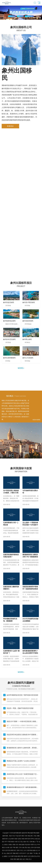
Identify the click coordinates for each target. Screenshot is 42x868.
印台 (14, 836)
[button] (17, 18)
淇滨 (3, 842)
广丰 (34, 853)
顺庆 (17, 848)
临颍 (34, 850)
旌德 (39, 848)
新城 (16, 856)
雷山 (22, 842)
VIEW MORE (36, 420)
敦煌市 (26, 856)
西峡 (14, 853)
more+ (21, 368)
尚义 (30, 859)
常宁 (6, 842)
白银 (23, 848)
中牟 (39, 845)
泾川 (10, 856)
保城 (20, 845)
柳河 (13, 839)
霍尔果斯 (11, 850)
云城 (36, 839)
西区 (23, 836)
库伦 (39, 856)
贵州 (29, 839)
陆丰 (29, 845)
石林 (31, 842)
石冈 (6, 850)
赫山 (34, 842)
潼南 (31, 853)
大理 (20, 853)
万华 (20, 848)
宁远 (17, 836)
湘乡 (25, 842)
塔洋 (3, 850)
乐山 (36, 845)
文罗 (11, 853)
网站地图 (30, 833)
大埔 (16, 842)
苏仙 (36, 856)
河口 (28, 842)
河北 (22, 850)
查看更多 (13, 126)
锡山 (29, 848)
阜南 (27, 859)
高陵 (14, 845)
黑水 (26, 848)
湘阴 (18, 859)
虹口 (37, 850)
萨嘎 (22, 856)
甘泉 (26, 836)
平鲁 (14, 848)
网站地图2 (36, 833)
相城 (12, 842)
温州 (36, 848)
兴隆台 (10, 845)
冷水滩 (7, 848)
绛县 (29, 836)
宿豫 (38, 836)
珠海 (12, 859)
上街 (25, 850)
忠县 (39, 839)
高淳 (20, 836)
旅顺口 (6, 856)
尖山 (5, 853)
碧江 (15, 850)
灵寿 (32, 848)
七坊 (28, 853)
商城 (31, 850)
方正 (19, 842)
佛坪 (13, 856)
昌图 (3, 839)
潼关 (6, 839)
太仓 (10, 839)
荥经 (15, 859)
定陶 (32, 856)
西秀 (32, 845)
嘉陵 (23, 845)
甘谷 (17, 845)
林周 (26, 839)
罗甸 (32, 839)
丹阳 (9, 842)
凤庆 (11, 836)
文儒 (28, 850)
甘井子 (24, 853)
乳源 (26, 845)
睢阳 (19, 856)
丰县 (35, 836)
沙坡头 (6, 845)
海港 (23, 839)
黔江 (32, 836)
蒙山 (37, 853)
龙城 (8, 853)
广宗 (37, 842)
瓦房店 (19, 839)
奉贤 (17, 853)
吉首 (11, 848)
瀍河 (18, 850)
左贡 (29, 856)
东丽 (16, 839)
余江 (24, 859)
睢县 (3, 848)
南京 (21, 859)
